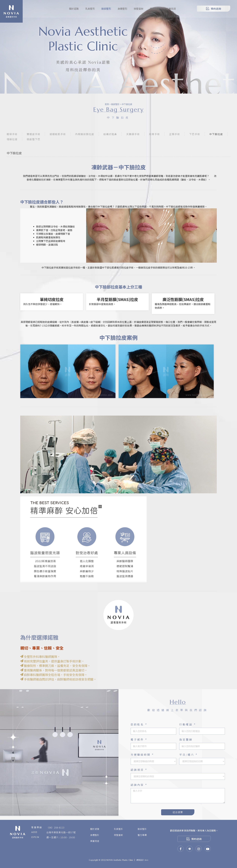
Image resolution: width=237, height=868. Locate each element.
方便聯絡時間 (142, 755)
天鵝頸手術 (133, 134)
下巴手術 (195, 134)
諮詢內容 (139, 785)
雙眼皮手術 (34, 134)
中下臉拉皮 (127, 104)
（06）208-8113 (55, 827)
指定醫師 (186, 739)
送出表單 (178, 812)
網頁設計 (140, 860)
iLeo (146, 860)
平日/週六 (188, 755)
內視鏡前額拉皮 (85, 134)
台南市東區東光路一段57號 (61, 832)
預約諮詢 (214, 9)
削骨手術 (154, 134)
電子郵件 (139, 739)
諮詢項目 (139, 770)
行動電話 (188, 724)
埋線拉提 (12, 139)
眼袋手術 (12, 134)
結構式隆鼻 (110, 134)
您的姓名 (139, 724)
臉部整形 (115, 104)
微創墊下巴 (34, 139)
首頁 (107, 104)
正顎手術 (175, 134)
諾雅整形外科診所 (11, 11)
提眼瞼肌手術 (58, 134)
